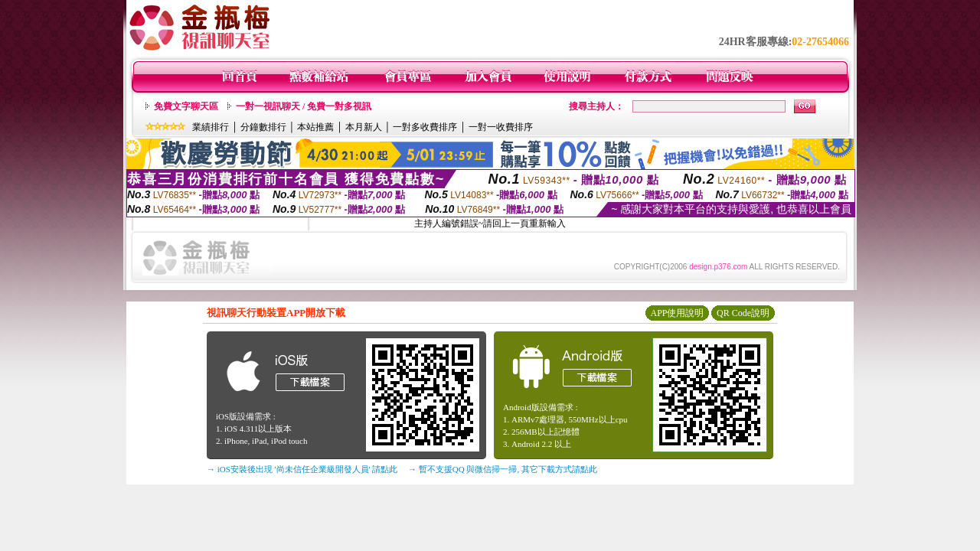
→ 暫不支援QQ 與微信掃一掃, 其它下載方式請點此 (503, 469)
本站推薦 (315, 127)
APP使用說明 (677, 313)
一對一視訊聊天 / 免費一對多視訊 (304, 106)
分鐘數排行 (263, 127)
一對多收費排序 (425, 127)
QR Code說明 (743, 313)
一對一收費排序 (501, 127)
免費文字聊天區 (186, 106)
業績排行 (211, 127)
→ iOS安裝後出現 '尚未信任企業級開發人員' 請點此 (302, 469)
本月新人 (364, 127)
